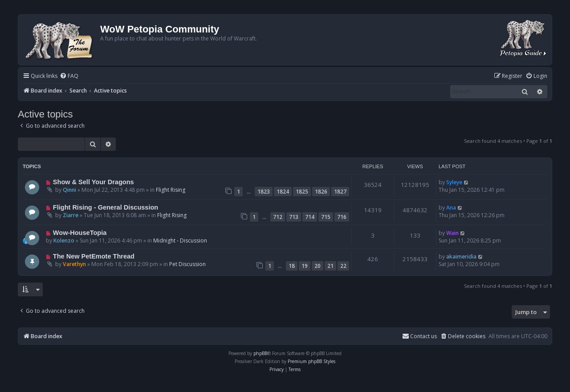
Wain (452, 233)
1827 (340, 192)
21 (330, 266)
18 (292, 266)
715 (326, 217)
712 (278, 217)
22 (343, 266)
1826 (321, 192)
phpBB (260, 353)
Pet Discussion (187, 264)
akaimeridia (461, 257)
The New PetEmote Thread (94, 256)
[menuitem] (69, 76)
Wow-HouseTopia (80, 233)
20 (318, 266)
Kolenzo (64, 240)
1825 (302, 192)
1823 (264, 192)
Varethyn (74, 264)
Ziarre (71, 215)
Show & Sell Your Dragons (94, 182)
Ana (451, 208)
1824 (283, 192)
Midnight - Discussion (180, 240)
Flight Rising (171, 190)
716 (342, 217)
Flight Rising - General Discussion (106, 207)
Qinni (69, 190)
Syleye (454, 182)
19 (305, 266)
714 (310, 217)
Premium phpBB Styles (311, 361)
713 (294, 217)
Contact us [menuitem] (419, 336)
